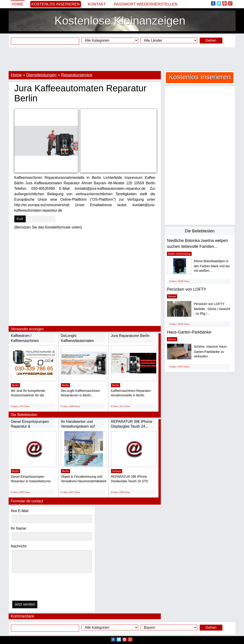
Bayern (172, 339)
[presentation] (35, 588)
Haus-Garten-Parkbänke (189, 332)
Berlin (15, 385)
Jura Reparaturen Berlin (130, 336)
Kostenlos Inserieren (56, 4)
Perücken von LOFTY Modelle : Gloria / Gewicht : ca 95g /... (212, 309)
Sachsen (117, 471)
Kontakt (97, 4)
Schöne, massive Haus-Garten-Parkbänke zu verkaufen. (211, 351)
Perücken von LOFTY (187, 289)
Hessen (172, 296)
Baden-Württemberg (179, 254)
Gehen (211, 40)
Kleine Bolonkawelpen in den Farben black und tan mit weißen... (212, 266)
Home (18, 4)
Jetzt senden (25, 604)
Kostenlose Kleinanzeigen (120, 21)
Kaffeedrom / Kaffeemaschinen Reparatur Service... (27, 341)
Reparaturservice (77, 75)
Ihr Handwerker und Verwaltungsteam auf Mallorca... (78, 426)
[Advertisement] (122, 59)
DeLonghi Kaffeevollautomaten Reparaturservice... (78, 341)
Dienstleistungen (42, 75)
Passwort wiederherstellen (146, 4)
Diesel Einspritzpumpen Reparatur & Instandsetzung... (30, 426)
